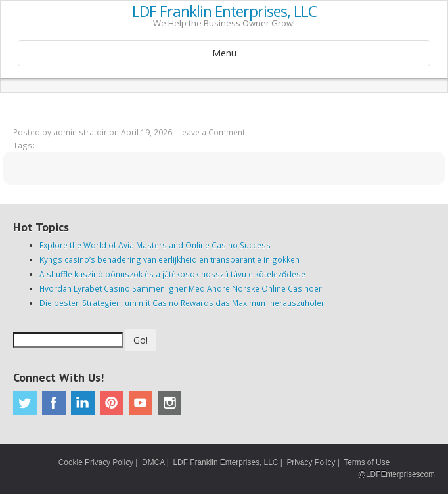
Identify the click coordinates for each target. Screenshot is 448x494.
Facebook (54, 403)
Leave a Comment (212, 132)
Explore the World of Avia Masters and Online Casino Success (155, 245)
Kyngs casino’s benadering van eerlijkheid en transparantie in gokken (169, 259)
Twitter (25, 403)
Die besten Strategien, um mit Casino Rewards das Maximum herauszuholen (183, 303)
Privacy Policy (311, 462)
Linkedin (83, 403)
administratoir (80, 132)
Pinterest (112, 403)
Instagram (169, 403)
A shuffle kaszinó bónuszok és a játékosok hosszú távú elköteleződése (172, 274)
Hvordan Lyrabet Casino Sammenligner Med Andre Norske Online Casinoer (181, 288)
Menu (224, 53)
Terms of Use (367, 462)
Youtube (141, 403)
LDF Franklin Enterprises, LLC (224, 12)
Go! (141, 340)
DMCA (153, 462)
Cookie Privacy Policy (96, 462)
